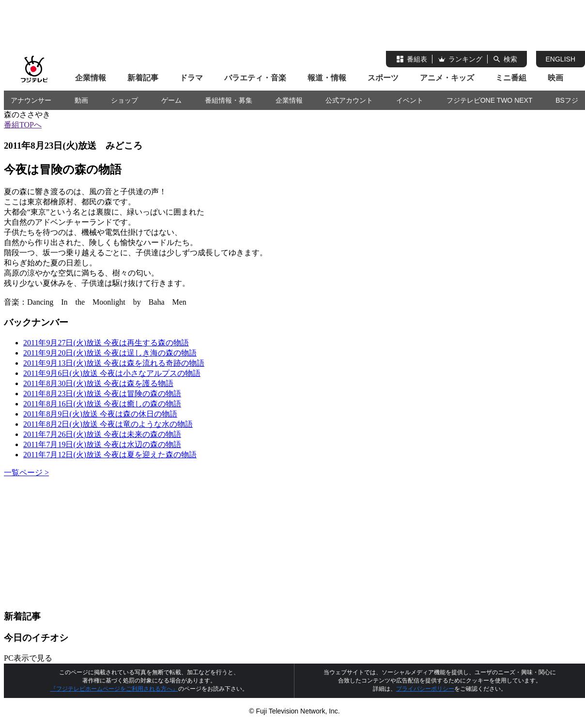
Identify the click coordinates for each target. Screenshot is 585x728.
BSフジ (567, 100)
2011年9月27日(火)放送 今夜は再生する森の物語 (106, 343)
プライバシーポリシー (425, 689)
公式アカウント (349, 100)
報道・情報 (327, 78)
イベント (410, 100)
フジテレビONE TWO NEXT (490, 100)
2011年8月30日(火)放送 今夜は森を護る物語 (98, 383)
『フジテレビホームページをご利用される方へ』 (114, 689)
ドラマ (191, 78)
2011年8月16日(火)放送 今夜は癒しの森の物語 (102, 404)
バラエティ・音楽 (255, 78)
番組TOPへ (23, 125)
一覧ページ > (26, 472)
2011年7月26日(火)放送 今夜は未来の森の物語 (102, 434)
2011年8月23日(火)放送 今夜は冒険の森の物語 (102, 394)
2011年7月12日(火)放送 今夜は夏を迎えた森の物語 (110, 455)
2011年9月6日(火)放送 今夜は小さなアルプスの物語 (112, 373)
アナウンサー (31, 100)
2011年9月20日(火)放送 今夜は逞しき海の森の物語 (110, 353)
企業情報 (91, 78)
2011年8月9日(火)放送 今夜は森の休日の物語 (100, 414)
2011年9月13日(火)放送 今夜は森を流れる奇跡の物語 (114, 363)
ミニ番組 (511, 78)
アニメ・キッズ (447, 78)
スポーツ (383, 78)
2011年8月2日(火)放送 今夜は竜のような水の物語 (108, 424)
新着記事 (143, 78)
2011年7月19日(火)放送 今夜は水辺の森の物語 (102, 444)
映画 (555, 78)
